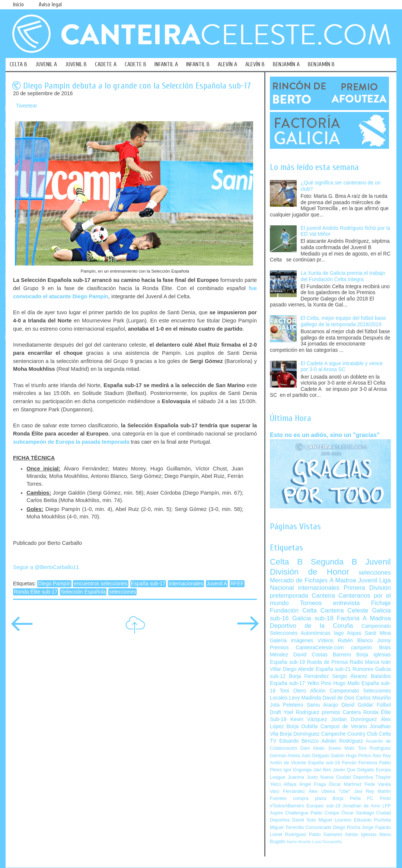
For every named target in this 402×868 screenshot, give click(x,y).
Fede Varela (378, 784)
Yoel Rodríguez (301, 712)
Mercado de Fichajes (299, 580)
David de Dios (338, 698)
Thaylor (383, 777)
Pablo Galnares (326, 835)
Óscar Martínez (345, 784)
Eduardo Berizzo (299, 741)
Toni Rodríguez (374, 748)
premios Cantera (342, 712)
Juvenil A (217, 584)
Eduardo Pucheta (372, 820)
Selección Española (83, 592)
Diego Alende (298, 669)
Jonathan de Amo (361, 806)
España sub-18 (324, 763)
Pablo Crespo (325, 813)
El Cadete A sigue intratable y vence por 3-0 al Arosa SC (342, 367)
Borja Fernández (309, 676)
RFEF (237, 584)
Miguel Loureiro (335, 820)
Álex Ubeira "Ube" (329, 791)
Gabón (337, 756)
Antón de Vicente (288, 763)
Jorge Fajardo (376, 827)
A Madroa (343, 580)
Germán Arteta (285, 756)
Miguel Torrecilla (287, 827)
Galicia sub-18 (313, 618)
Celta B (286, 562)
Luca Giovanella (327, 842)
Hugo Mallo (346, 683)
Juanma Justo (303, 777)
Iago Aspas (348, 633)
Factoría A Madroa (364, 618)
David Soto (304, 820)
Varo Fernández (287, 791)
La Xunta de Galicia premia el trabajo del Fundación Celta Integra (343, 276)
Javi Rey (364, 791)
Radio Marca (364, 662)
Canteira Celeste (344, 610)
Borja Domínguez (300, 734)
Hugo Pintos (358, 756)
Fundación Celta (293, 610)
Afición (318, 691)
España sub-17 (148, 584)
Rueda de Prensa (327, 662)
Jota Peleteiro (287, 705)
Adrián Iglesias (361, 835)
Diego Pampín (54, 584)
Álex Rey (382, 756)
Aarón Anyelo (299, 842)
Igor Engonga (298, 770)
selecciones (122, 592)
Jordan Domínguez (354, 719)
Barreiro (342, 655)
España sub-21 (333, 669)
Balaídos (381, 676)
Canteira (323, 596)
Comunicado (318, 827)
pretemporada (289, 596)
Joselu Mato (341, 748)
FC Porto (379, 798)
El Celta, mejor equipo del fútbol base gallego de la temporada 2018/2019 (343, 321)
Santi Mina (378, 633)
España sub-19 (287, 662)
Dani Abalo (312, 748)
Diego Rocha (347, 827)
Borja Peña (346, 798)
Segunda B (334, 562)
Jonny (384, 641)
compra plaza (310, 798)
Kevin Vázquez (309, 719)
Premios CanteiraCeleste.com (307, 648)
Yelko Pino (319, 683)
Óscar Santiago (358, 813)
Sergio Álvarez (350, 676)
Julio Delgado (315, 756)
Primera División (367, 588)
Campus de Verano (344, 726)
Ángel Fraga (313, 784)
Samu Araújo (322, 705)
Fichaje (381, 603)
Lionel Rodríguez (288, 835)
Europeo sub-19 (323, 806)
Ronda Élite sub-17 (36, 592)
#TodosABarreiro (287, 806)
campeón (362, 648)
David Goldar (357, 705)
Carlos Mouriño (373, 698)
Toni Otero (293, 691)
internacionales (186, 584)
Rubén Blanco (355, 641)
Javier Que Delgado (353, 770)
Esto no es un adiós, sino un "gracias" (325, 435)
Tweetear (27, 106)
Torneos (311, 603)
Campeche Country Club (349, 734)
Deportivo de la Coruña (312, 626)
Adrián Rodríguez (342, 741)
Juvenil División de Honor (330, 567)
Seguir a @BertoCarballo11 (46, 567)
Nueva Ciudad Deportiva (347, 777)
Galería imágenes (292, 641)
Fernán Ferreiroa (359, 763)
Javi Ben (322, 770)
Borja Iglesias (374, 655)
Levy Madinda (305, 698)
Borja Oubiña (302, 726)
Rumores (363, 669)
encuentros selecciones (100, 584)
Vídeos (326, 641)
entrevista (347, 603)
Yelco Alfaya (283, 784)
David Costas (310, 655)
